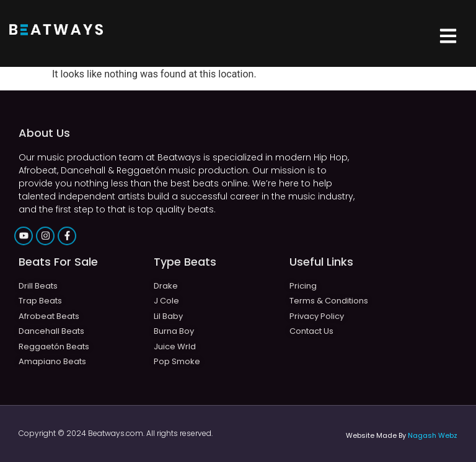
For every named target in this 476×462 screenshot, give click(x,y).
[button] (448, 37)
